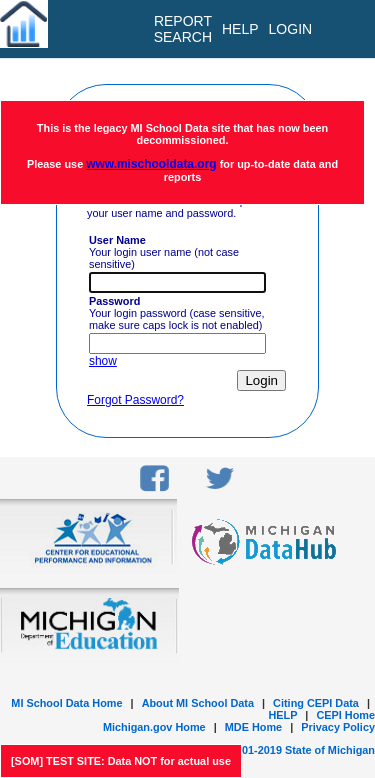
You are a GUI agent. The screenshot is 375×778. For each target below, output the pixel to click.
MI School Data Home (66, 703)
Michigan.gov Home (154, 727)
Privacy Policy (338, 727)
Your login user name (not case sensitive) (164, 252)
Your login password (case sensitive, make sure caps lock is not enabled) (177, 313)
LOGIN (291, 29)
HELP (282, 715)
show (103, 361)
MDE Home (253, 727)
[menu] (343, 29)
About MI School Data (198, 703)
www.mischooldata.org (151, 164)
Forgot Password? (135, 400)
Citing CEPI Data (316, 703)
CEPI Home (345, 715)
